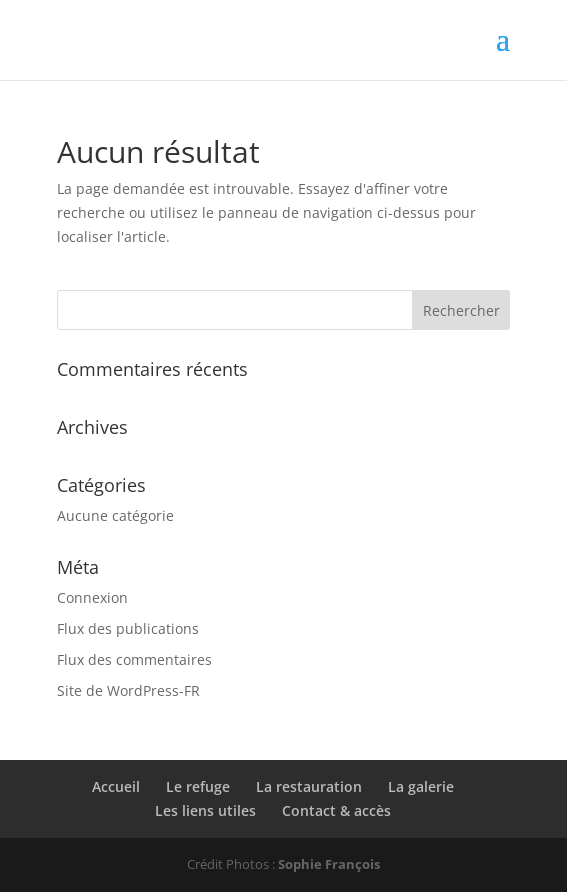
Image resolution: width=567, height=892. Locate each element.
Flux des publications (128, 628)
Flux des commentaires (134, 659)
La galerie (421, 786)
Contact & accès (336, 810)
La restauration (309, 786)
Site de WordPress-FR (128, 690)
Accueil (116, 786)
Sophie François (329, 864)
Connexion (92, 597)
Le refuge (198, 786)
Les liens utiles (205, 810)
